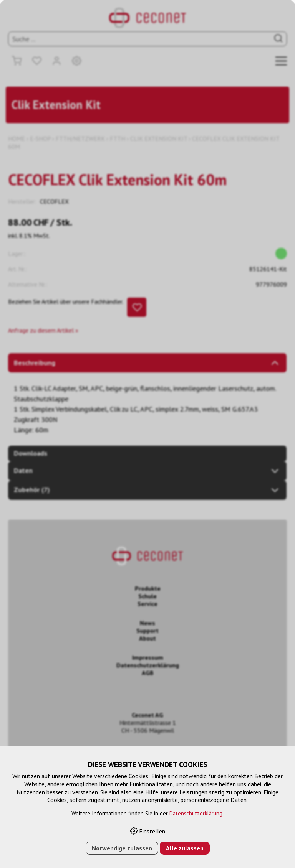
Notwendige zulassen (122, 848)
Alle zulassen (185, 848)
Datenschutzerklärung (196, 813)
